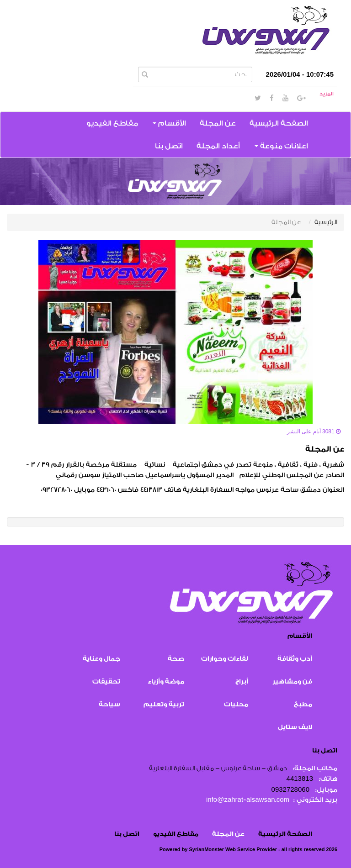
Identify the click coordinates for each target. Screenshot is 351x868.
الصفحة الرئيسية (279, 123)
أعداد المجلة (218, 146)
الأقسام (169, 123)
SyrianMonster (207, 849)
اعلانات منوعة (281, 146)
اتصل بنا (169, 146)
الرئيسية (326, 222)
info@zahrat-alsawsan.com (248, 800)
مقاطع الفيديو (112, 123)
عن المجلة (218, 123)
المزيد (327, 94)
